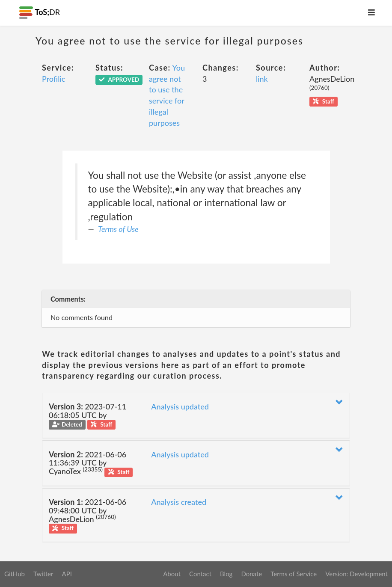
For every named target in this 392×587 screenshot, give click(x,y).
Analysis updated (180, 406)
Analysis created (179, 502)
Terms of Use (118, 229)
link (262, 79)
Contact (200, 574)
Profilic (53, 79)
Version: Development (356, 574)
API (67, 574)
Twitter (43, 574)
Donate (251, 574)
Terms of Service (294, 574)
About (172, 574)
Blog (226, 574)
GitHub (15, 574)
